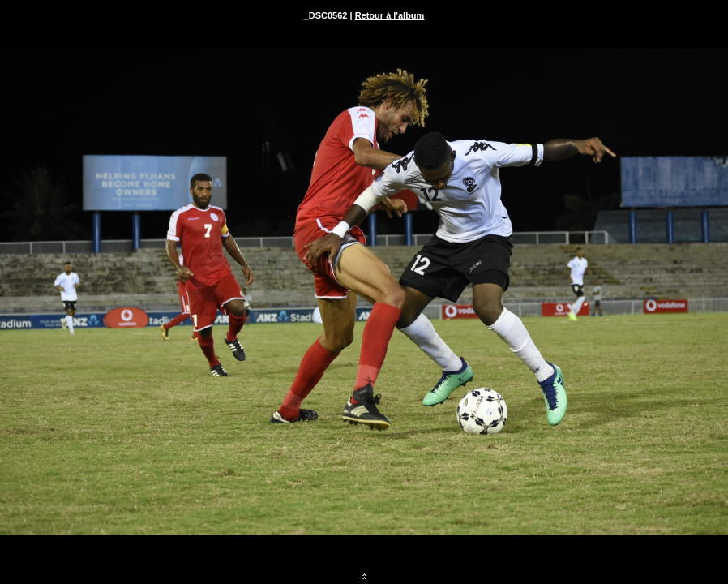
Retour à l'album (390, 15)
